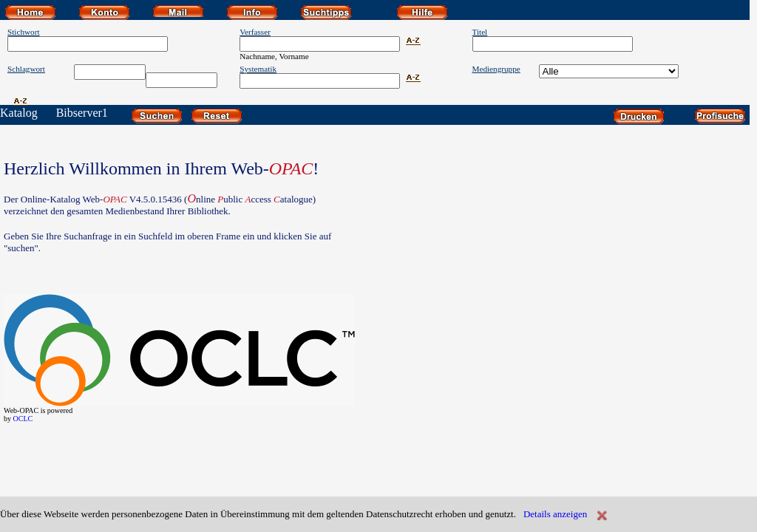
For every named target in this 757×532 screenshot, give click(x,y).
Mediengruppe (496, 69)
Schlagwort (26, 69)
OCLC (23, 419)
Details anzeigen (555, 514)
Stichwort (24, 32)
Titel (480, 32)
